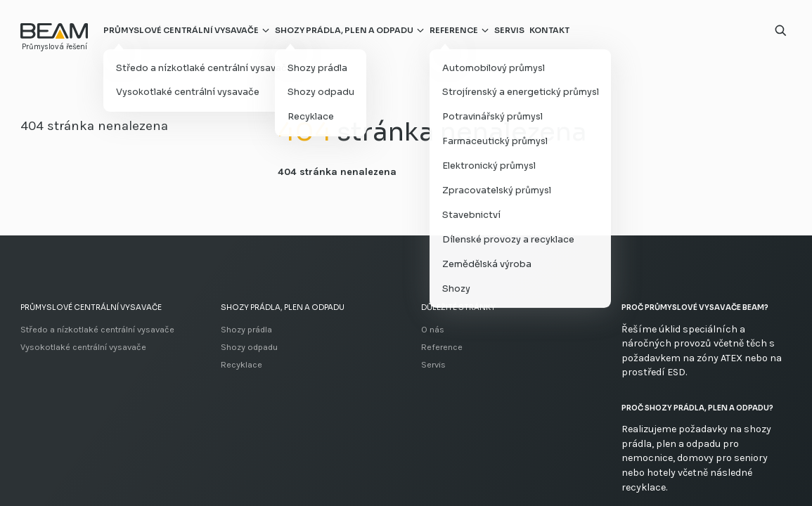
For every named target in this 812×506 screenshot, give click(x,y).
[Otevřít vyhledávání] (781, 31)
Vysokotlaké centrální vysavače (83, 347)
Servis (509, 30)
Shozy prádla (246, 329)
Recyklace (241, 364)
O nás (433, 329)
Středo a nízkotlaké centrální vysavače (97, 329)
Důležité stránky (458, 307)
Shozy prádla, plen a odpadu (344, 30)
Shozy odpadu (249, 347)
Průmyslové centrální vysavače (181, 30)
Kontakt (549, 30)
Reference (454, 30)
